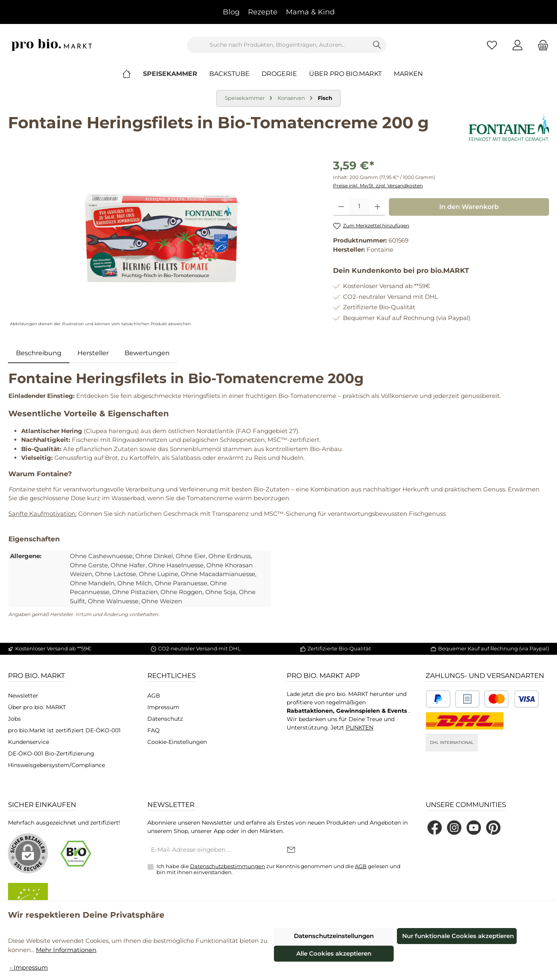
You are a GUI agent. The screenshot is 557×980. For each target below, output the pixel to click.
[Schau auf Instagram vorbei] (454, 828)
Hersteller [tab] (93, 353)
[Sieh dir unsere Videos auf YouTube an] (474, 828)
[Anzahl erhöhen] (378, 207)
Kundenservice (29, 742)
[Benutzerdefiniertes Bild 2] (467, 699)
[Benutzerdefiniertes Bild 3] (511, 699)
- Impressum (29, 967)
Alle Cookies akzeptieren (334, 953)
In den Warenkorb (469, 207)
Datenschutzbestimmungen (228, 866)
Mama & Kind (310, 12)
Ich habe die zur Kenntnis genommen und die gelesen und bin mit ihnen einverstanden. (278, 869)
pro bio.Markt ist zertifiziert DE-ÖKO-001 (64, 730)
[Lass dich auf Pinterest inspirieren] (493, 828)
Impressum (163, 707)
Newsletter (23, 696)
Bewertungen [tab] (147, 353)
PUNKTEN (360, 728)
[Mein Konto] (517, 45)
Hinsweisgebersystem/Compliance (56, 765)
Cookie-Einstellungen (177, 742)
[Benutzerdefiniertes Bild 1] (438, 699)
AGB (154, 696)
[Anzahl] (359, 207)
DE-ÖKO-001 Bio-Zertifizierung (51, 753)
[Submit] (291, 850)
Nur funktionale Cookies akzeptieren (458, 936)
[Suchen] (377, 45)
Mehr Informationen (66, 950)
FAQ (154, 730)
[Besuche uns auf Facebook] (435, 828)
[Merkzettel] (492, 45)
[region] (163, 243)
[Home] (133, 74)
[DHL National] (465, 721)
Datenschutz (165, 719)
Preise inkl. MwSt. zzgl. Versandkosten (378, 186)
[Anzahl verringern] (341, 207)
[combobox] (278, 45)
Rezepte (263, 12)
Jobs (14, 719)
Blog (231, 12)
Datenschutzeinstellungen (334, 936)
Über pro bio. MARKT (37, 707)
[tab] (39, 353)
